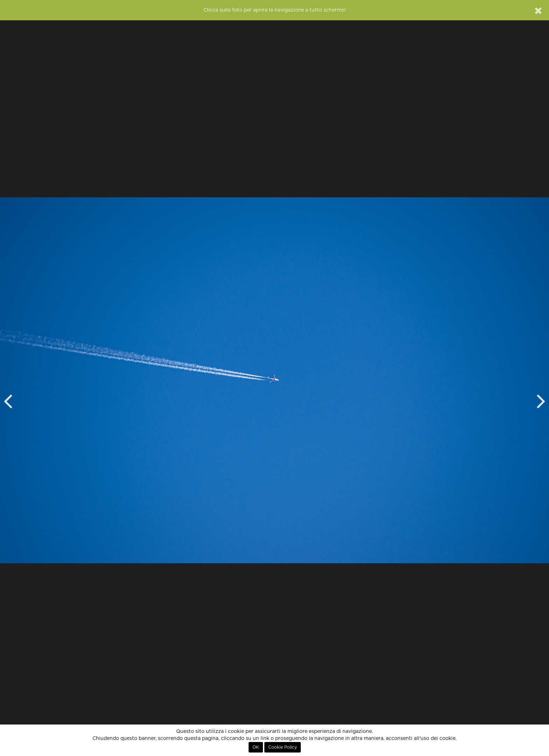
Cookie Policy (283, 747)
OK (256, 747)
